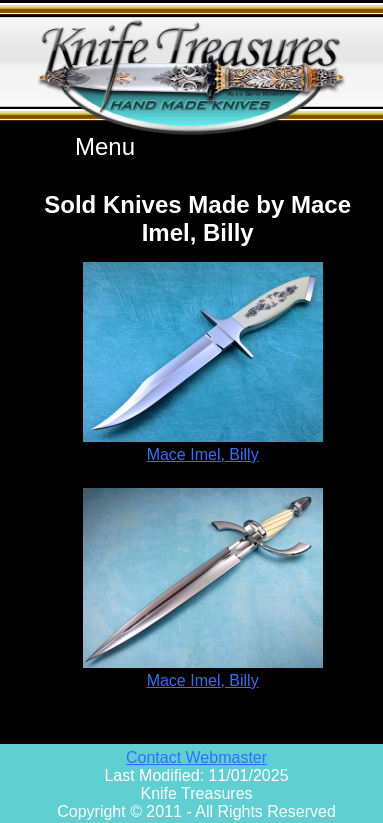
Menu (105, 146)
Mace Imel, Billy (203, 454)
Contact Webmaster (196, 757)
